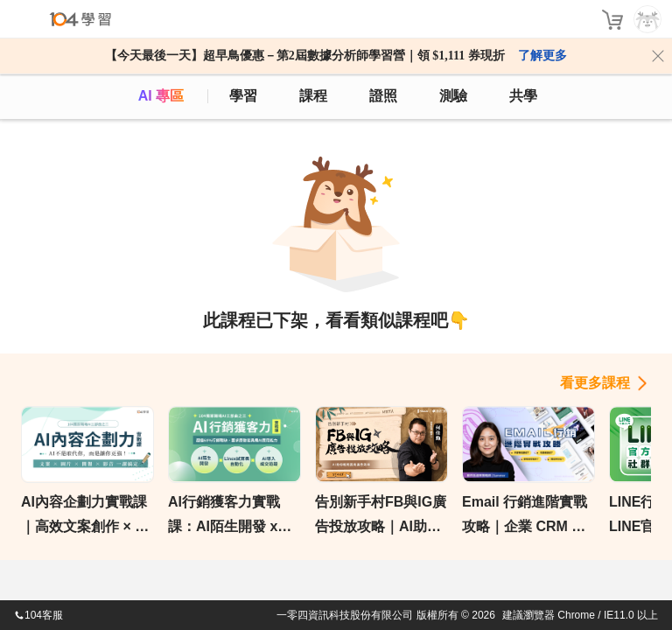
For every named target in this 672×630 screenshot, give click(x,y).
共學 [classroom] (523, 96)
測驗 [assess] (453, 96)
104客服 (38, 615)
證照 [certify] (383, 96)
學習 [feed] (243, 96)
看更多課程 (595, 383)
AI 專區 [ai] (161, 96)
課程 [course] (313, 96)
